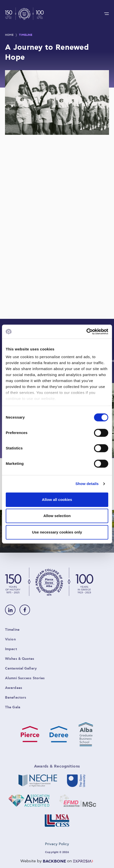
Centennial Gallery (21, 669)
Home (9, 35)
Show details (87, 484)
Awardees (14, 688)
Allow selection (57, 516)
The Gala (13, 707)
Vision (10, 639)
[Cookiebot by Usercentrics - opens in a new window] (86, 332)
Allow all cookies (57, 500)
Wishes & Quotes (20, 659)
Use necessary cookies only (57, 532)
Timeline (26, 35)
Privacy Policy (57, 844)
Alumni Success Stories (25, 678)
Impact (11, 649)
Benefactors (16, 698)
